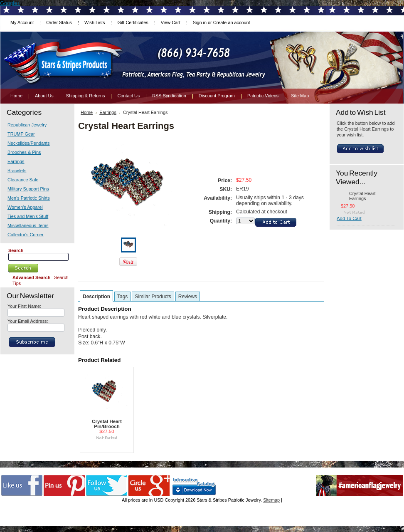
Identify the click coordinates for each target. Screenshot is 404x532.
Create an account (232, 22)
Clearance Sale (23, 180)
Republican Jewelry (27, 125)
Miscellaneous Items (28, 225)
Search (16, 250)
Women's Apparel (25, 207)
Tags (122, 297)
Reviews (188, 297)
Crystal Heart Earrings (362, 196)
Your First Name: (24, 306)
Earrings (16, 161)
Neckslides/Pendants (29, 143)
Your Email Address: (28, 321)
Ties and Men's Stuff (28, 216)
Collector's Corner (26, 235)
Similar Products (153, 297)
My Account (22, 22)
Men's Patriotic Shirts (29, 198)
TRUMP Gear (21, 134)
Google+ (10, 3)
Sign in (200, 22)
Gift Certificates (133, 22)
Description (96, 297)
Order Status (59, 22)
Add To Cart (349, 218)
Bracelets (17, 171)
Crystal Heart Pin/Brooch (107, 424)
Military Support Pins (28, 189)
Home (87, 112)
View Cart (171, 22)
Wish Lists (95, 22)
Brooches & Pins (24, 152)
